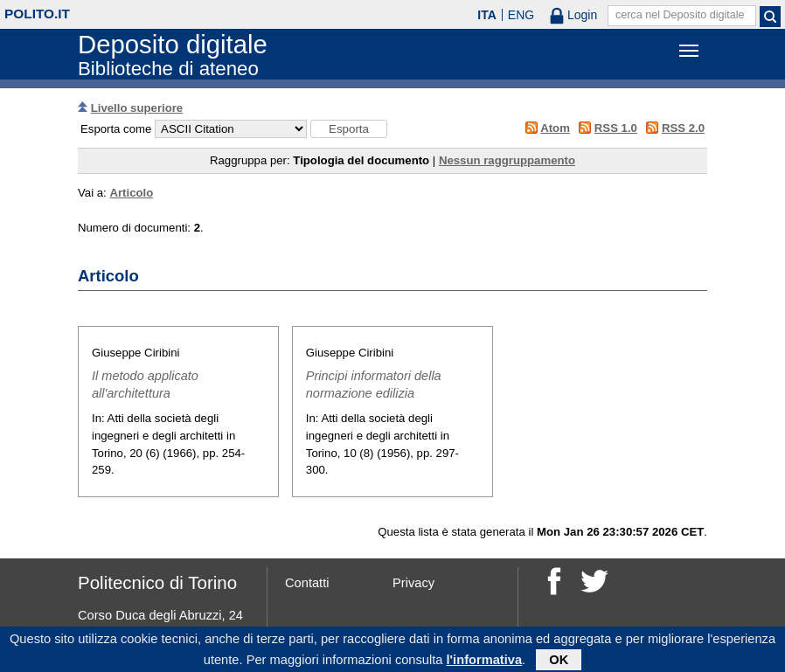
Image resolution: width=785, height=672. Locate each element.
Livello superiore (137, 108)
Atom (555, 128)
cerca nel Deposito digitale (680, 15)
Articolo (131, 193)
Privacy (413, 583)
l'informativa (485, 662)
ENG (521, 15)
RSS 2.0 (683, 128)
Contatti (307, 583)
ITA (487, 15)
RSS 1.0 (616, 128)
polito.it (37, 14)
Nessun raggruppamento (507, 160)
